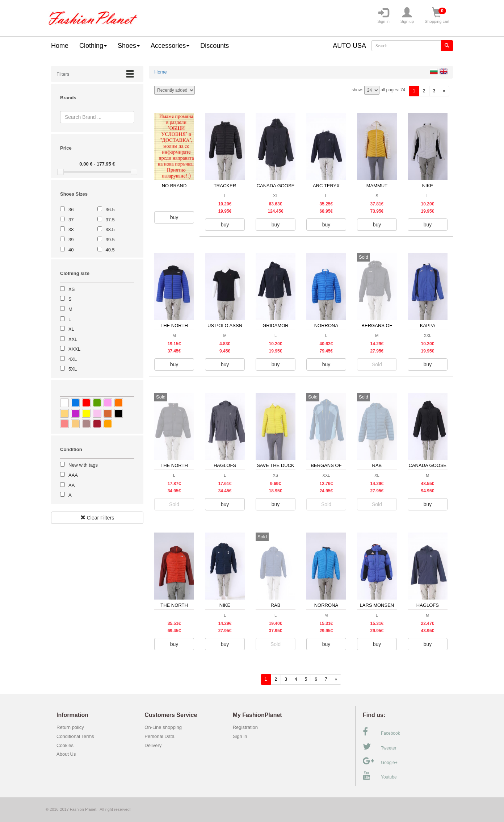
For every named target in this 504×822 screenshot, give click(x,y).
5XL (73, 369)
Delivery (153, 745)
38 (71, 230)
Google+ (380, 761)
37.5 (110, 220)
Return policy (70, 727)
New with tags (83, 465)
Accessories (170, 46)
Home (60, 46)
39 (71, 240)
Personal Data (159, 736)
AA (72, 485)
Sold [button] (377, 364)
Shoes (129, 46)
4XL (73, 359)
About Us (66, 754)
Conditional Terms (75, 736)
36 (71, 210)
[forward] (444, 91)
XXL (73, 339)
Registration (245, 727)
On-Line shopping (165, 727)
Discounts (215, 46)
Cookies (65, 745)
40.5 (110, 250)
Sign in (383, 16)
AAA (73, 475)
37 (71, 220)
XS (72, 289)
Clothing (93, 46)
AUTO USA (349, 46)
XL (71, 329)
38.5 (110, 230)
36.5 (110, 210)
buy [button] (174, 217)
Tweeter (380, 747)
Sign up (407, 16)
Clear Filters (97, 518)
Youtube (380, 776)
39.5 (110, 240)
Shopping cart (437, 16)
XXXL (74, 349)
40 (71, 250)
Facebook (381, 732)
